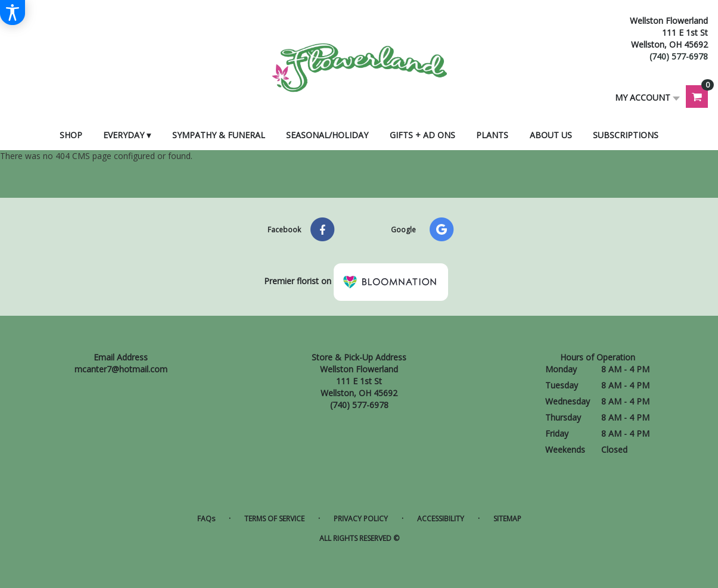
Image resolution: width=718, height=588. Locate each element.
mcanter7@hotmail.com (121, 369)
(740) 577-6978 (679, 56)
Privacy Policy (361, 519)
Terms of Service (274, 519)
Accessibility (441, 519)
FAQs (206, 519)
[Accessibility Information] (13, 13)
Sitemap (507, 519)
